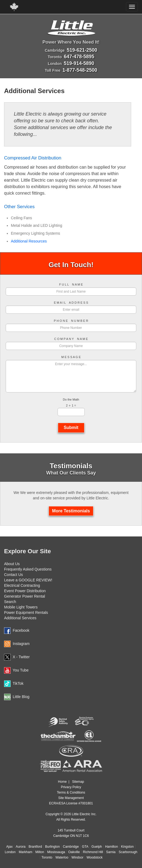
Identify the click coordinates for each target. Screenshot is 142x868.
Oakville (74, 852)
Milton (40, 852)
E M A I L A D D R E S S (71, 303)
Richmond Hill (93, 852)
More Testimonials (71, 511)
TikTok (18, 683)
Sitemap (78, 782)
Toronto (47, 857)
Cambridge (71, 847)
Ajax (9, 847)
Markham (26, 852)
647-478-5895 (79, 57)
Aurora (21, 847)
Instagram (21, 644)
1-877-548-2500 (80, 70)
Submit (71, 428)
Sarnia (111, 852)
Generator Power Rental (25, 596)
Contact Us (13, 575)
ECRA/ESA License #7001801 (71, 803)
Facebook (21, 630)
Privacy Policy (71, 787)
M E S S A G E (71, 357)
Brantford (35, 847)
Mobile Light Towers (21, 607)
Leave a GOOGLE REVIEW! (28, 580)
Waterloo (62, 857)
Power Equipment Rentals (26, 612)
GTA (85, 847)
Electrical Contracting (22, 585)
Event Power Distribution (25, 591)
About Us (12, 564)
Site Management (71, 798)
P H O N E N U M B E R (71, 321)
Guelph (97, 847)
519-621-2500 (82, 50)
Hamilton (111, 847)
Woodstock (95, 857)
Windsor (77, 857)
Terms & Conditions (71, 792)
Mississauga (56, 852)
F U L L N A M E (71, 285)
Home (62, 782)
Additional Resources (29, 241)
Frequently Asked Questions (28, 569)
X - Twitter (21, 657)
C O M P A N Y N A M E (71, 339)
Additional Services (20, 618)
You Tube (21, 670)
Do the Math (71, 400)
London (10, 852)
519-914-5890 (79, 63)
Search (10, 602)
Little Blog (21, 697)
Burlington (52, 847)
